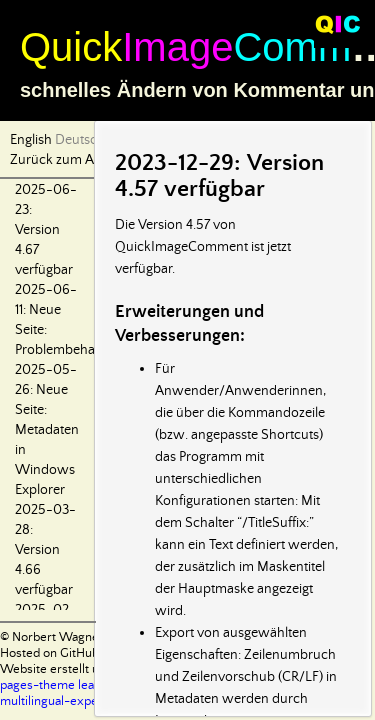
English (31, 140)
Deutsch (80, 140)
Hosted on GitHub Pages (67, 653)
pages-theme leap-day (63, 685)
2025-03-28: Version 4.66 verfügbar (45, 550)
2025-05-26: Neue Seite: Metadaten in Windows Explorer (47, 430)
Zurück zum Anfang (69, 160)
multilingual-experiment (67, 701)
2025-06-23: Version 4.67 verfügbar (46, 230)
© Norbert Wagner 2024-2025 (85, 637)
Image (177, 47)
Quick (71, 47)
